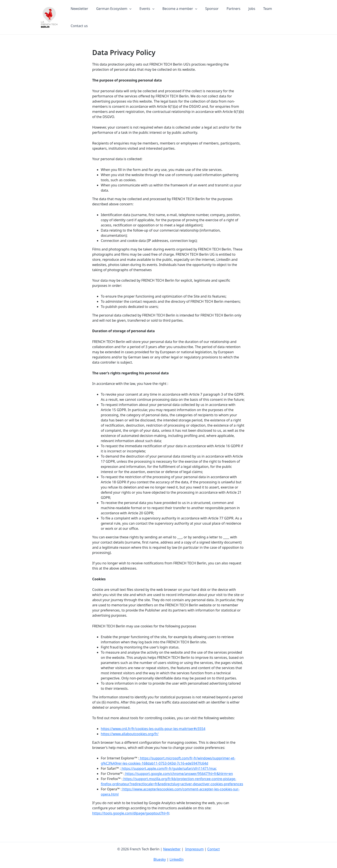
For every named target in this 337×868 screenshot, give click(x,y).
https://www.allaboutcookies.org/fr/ (130, 730)
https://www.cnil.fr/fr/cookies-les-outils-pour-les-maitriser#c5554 (153, 725)
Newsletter (172, 849)
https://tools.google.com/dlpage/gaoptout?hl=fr (131, 810)
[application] (134, 15)
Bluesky (160, 859)
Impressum (195, 849)
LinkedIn (177, 859)
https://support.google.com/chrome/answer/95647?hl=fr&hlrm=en (179, 770)
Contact (214, 849)
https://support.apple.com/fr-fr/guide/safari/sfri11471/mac (169, 765)
